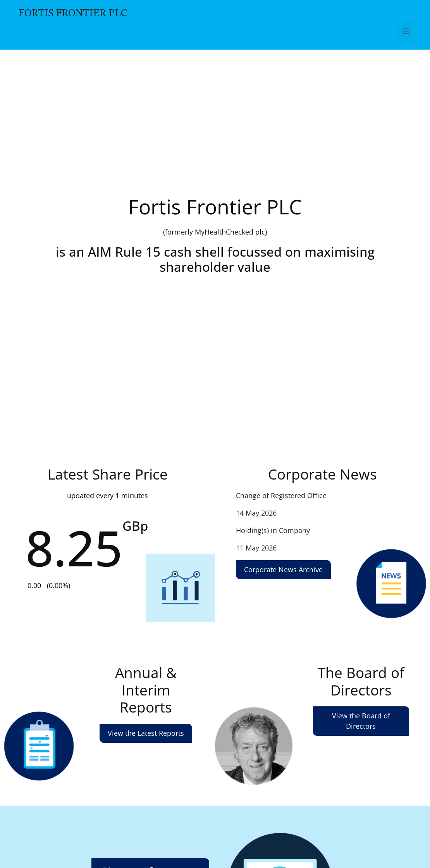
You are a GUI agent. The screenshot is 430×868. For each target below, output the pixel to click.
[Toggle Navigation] (406, 31)
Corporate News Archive (283, 569)
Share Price (107, 534)
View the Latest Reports (146, 733)
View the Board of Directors (361, 721)
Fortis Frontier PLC (73, 14)
